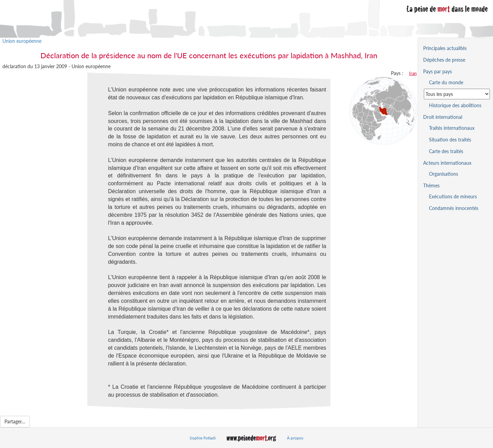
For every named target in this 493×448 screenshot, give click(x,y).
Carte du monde (446, 82)
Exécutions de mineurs (453, 196)
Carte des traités (446, 151)
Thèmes (431, 185)
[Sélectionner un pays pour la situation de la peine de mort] (457, 94)
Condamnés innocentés (454, 208)
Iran (413, 73)
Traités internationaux (452, 128)
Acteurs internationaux (447, 163)
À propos (295, 438)
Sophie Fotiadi (203, 438)
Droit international (443, 117)
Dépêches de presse (444, 60)
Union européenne (22, 41)
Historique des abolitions (455, 105)
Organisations (444, 174)
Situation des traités (450, 140)
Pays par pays (438, 71)
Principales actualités (445, 48)
